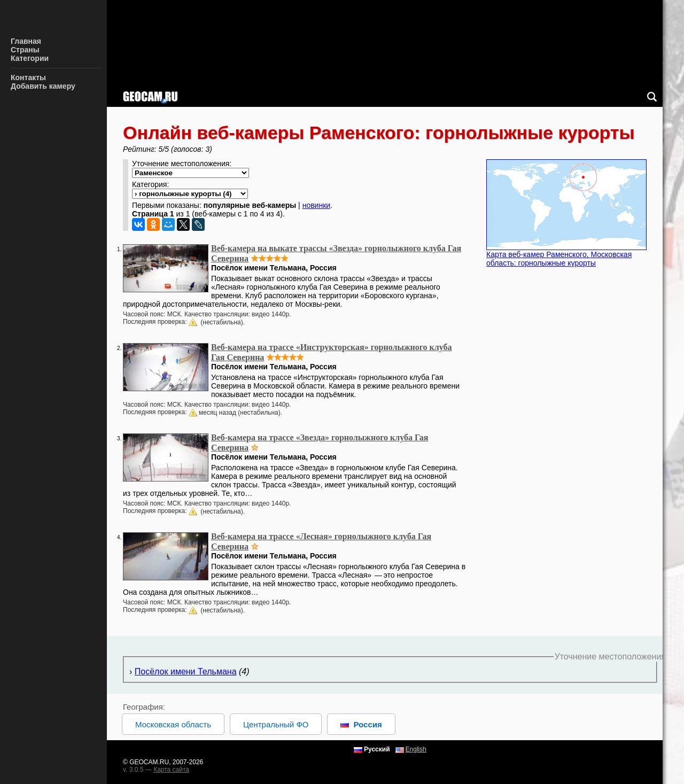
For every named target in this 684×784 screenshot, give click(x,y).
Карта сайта (171, 770)
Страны (25, 50)
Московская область (173, 724)
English (416, 749)
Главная (26, 41)
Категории (30, 58)
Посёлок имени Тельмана (186, 672)
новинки (316, 205)
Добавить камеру (43, 86)
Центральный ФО (276, 724)
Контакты (28, 77)
